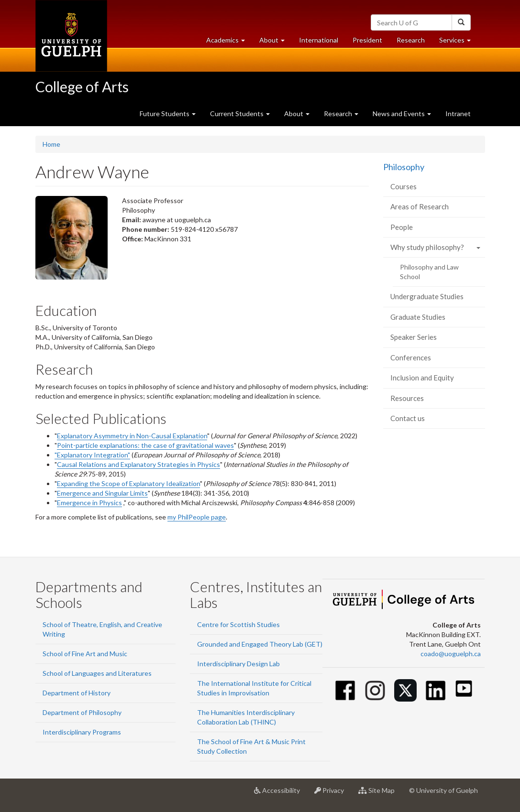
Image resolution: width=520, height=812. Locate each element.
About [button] (276, 42)
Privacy (333, 794)
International (319, 40)
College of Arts (82, 87)
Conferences (411, 357)
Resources (407, 398)
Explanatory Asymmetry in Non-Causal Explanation (132, 436)
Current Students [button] (240, 114)
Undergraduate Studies (427, 296)
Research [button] (341, 114)
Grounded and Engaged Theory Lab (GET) (260, 644)
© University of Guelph (443, 790)
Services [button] (459, 42)
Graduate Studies (418, 317)
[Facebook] (345, 690)
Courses (404, 186)
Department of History (77, 693)
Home (51, 144)
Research (414, 42)
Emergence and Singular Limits (102, 493)
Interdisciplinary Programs (82, 732)
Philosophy (404, 167)
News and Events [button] (402, 114)
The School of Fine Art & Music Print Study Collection (251, 746)
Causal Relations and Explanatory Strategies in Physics (138, 464)
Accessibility (281, 794)
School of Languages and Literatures (97, 673)
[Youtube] (464, 688)
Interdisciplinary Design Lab (238, 664)
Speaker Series (414, 337)
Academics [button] (229, 42)
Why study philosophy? (427, 247)
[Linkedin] (436, 690)
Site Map (380, 794)
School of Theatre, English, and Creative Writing (102, 629)
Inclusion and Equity (422, 378)
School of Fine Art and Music (85, 654)
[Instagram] (375, 690)
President (367, 40)
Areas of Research (420, 206)
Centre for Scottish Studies (238, 624)
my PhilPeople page (197, 517)
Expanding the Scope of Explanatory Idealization (128, 483)
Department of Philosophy (82, 712)
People (402, 227)
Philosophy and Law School (429, 272)
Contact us (408, 418)
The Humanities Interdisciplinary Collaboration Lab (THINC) (246, 717)
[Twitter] (405, 690)
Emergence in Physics (89, 503)
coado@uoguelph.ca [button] (451, 654)
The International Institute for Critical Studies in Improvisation (254, 688)
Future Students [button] (168, 114)
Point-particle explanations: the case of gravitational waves (145, 445)
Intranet (458, 114)
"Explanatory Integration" (92, 455)
